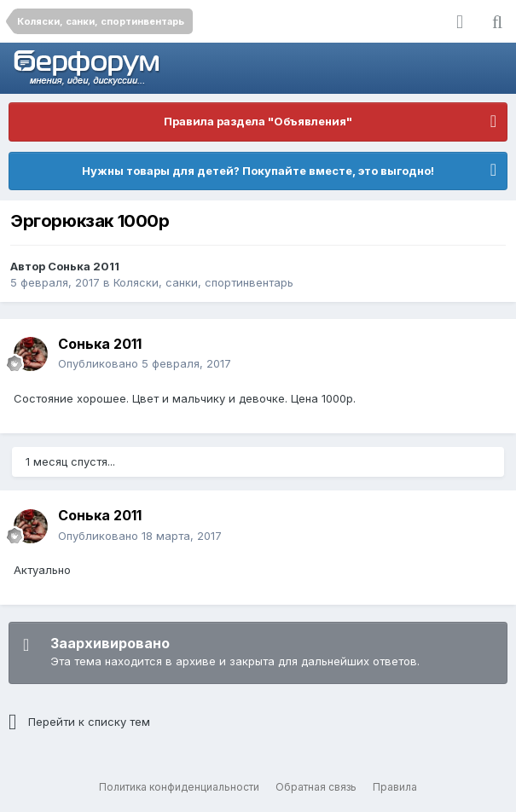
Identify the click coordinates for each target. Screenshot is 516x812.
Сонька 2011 (84, 266)
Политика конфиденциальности (179, 787)
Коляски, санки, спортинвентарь (203, 282)
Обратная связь (316, 787)
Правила (395, 787)
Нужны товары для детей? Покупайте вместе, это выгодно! (258, 171)
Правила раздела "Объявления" (258, 121)
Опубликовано (145, 363)
